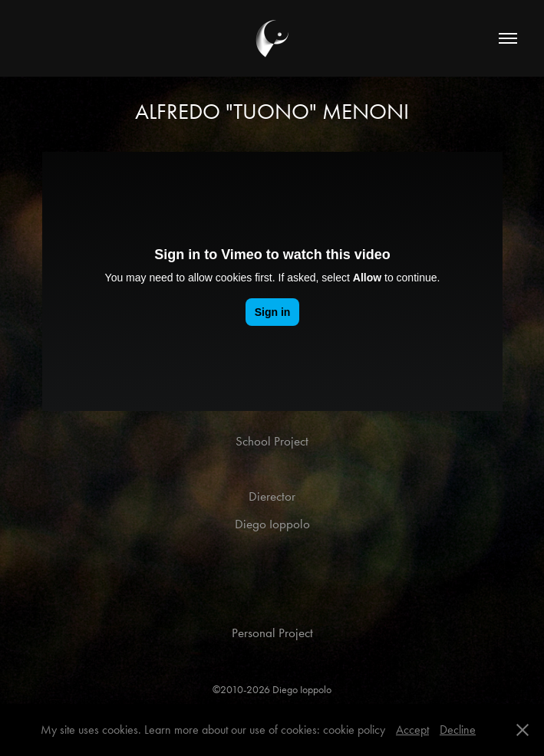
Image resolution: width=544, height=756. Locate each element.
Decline (458, 730)
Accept (412, 730)
